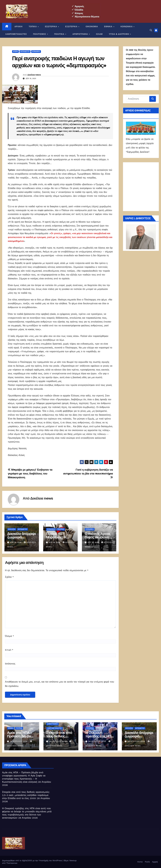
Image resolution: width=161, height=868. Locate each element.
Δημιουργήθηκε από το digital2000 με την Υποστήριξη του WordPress (32, 861)
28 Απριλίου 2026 (19, 741)
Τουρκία (19, 728)
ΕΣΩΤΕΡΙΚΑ (51, 26)
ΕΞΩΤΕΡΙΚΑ (72, 26)
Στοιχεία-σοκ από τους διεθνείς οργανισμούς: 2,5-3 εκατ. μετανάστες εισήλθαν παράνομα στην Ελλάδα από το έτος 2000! (26, 795)
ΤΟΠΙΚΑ (33, 26)
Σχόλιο (9, 577)
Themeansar (12, 863)
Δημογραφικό (53, 724)
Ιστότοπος (10, 664)
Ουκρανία (90, 728)
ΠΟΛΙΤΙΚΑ (59, 34)
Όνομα (9, 636)
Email (9, 650)
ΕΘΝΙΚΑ (109, 26)
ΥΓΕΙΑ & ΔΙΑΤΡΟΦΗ (119, 34)
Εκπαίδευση (25, 51)
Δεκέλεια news (34, 75)
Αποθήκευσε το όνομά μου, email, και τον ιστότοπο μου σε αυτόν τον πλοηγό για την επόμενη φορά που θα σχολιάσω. (59, 684)
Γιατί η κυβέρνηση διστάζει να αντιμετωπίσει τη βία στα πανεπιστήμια (88, 473)
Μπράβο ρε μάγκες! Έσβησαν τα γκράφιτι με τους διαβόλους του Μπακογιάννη (30, 474)
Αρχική (155, 862)
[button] (151, 30)
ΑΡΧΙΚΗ (19, 26)
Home (140, 862)
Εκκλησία (12, 529)
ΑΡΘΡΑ (15, 51)
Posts (147, 862)
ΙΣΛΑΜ (99, 34)
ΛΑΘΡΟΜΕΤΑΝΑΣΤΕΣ (16, 34)
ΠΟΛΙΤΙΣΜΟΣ (40, 34)
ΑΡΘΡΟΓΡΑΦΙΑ (81, 34)
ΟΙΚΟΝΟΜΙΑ (92, 26)
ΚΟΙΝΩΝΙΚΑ (127, 26)
